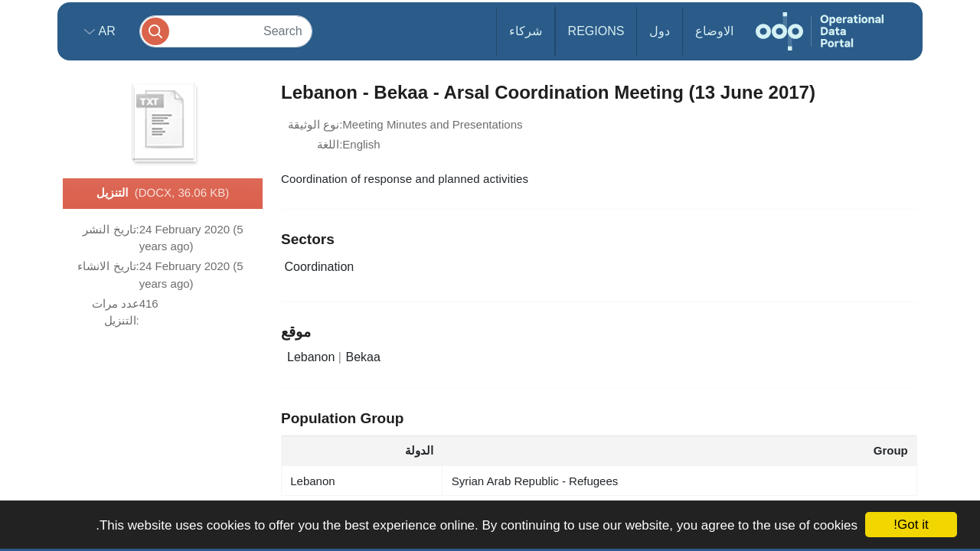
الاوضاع (714, 31)
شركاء (526, 31)
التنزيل (163, 194)
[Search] (226, 31)
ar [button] (105, 31)
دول (660, 31)
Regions (596, 31)
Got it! (911, 525)
